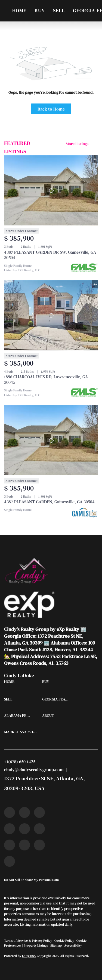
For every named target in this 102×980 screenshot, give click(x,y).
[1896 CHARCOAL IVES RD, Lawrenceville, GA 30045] (51, 315)
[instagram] (24, 829)
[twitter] (39, 812)
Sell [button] (59, 10)
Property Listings (36, 946)
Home (19, 10)
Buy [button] (40, 10)
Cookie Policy (64, 941)
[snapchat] (24, 845)
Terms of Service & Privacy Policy (28, 941)
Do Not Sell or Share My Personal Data (31, 880)
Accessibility (73, 946)
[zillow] (10, 829)
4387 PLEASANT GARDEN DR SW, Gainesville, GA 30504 (50, 255)
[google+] (10, 861)
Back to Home (51, 109)
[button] (11, 683)
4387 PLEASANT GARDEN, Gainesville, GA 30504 (49, 502)
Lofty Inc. (29, 956)
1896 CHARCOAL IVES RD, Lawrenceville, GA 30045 (46, 379)
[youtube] (39, 829)
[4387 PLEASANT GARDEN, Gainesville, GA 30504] (51, 440)
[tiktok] (10, 845)
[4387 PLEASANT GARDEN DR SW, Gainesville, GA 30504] (51, 191)
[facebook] (10, 812)
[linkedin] (24, 812)
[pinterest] (39, 845)
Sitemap (56, 946)
